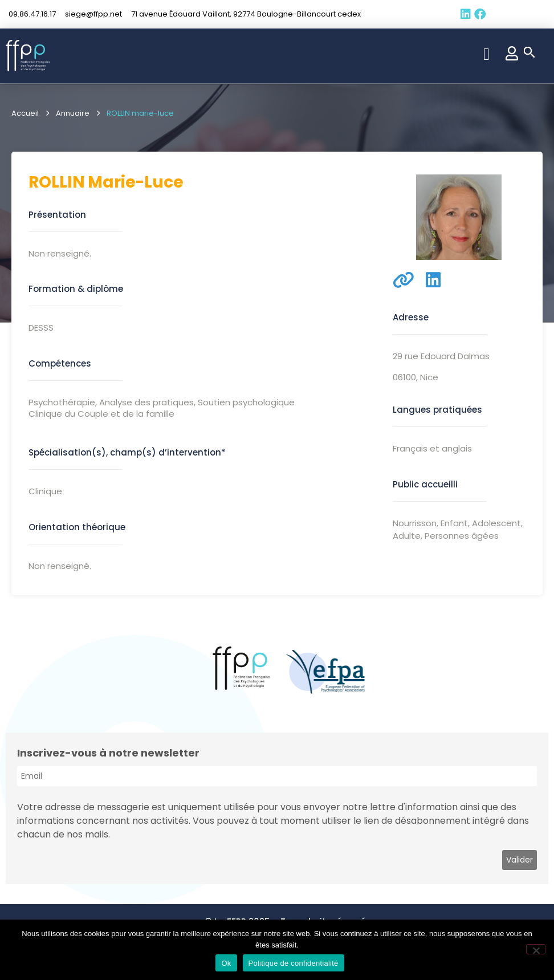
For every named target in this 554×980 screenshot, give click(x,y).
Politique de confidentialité (294, 963)
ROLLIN (57, 182)
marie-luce (136, 182)
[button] (487, 54)
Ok (226, 963)
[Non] (536, 949)
